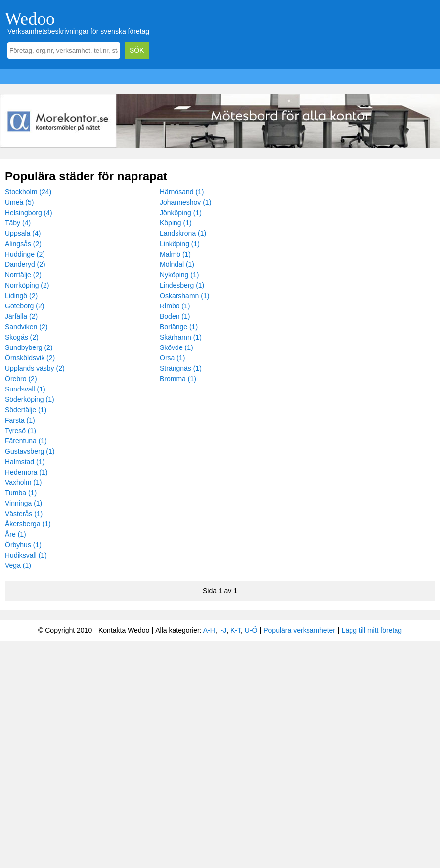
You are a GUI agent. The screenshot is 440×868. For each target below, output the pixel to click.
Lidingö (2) (21, 296)
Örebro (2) (21, 379)
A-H (209, 630)
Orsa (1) (172, 358)
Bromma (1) (178, 379)
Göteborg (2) (24, 306)
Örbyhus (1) (23, 545)
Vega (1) (18, 565)
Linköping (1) (180, 244)
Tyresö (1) (21, 431)
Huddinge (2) (25, 254)
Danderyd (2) (25, 264)
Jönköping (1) (181, 213)
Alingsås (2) (23, 244)
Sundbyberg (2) (29, 347)
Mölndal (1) (177, 264)
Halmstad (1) (25, 462)
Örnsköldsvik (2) (30, 358)
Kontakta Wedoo (124, 630)
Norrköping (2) (27, 285)
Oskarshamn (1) (184, 296)
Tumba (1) (21, 493)
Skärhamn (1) (181, 337)
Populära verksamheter (299, 630)
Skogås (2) (22, 337)
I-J (223, 630)
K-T (236, 630)
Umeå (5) (19, 202)
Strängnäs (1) (181, 368)
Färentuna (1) (26, 441)
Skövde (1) (176, 347)
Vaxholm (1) (23, 482)
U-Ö (251, 630)
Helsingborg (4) (29, 213)
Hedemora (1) (26, 472)
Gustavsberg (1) (30, 451)
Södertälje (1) (26, 410)
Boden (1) (175, 316)
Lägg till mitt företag (372, 630)
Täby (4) (18, 223)
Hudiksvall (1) (26, 555)
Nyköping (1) (179, 275)
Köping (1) (176, 223)
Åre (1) (16, 534)
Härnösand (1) (182, 192)
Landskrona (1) (183, 233)
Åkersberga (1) (28, 524)
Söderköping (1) (30, 399)
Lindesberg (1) (182, 285)
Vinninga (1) (23, 503)
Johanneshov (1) (185, 202)
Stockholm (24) (28, 192)
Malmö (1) (175, 254)
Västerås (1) (24, 514)
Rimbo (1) (175, 306)
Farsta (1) (20, 420)
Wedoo (30, 19)
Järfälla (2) (21, 316)
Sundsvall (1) (25, 389)
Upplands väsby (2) (35, 368)
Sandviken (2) (26, 327)
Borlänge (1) (179, 327)
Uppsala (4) (23, 233)
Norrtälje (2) (23, 275)
